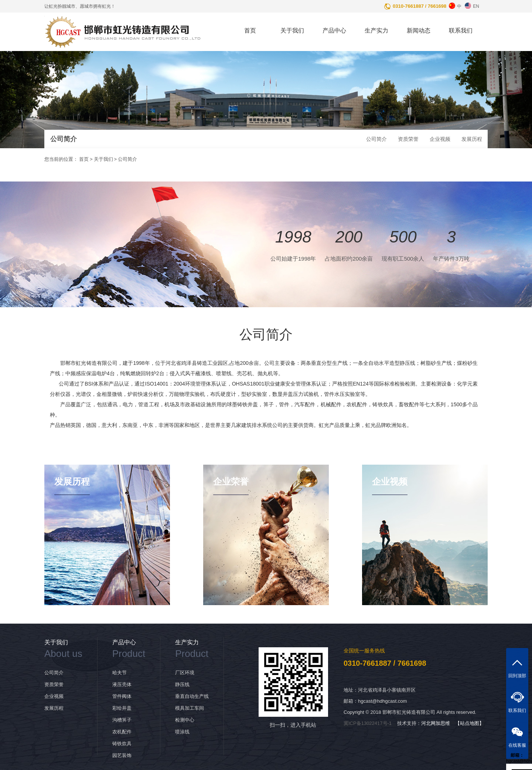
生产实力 (376, 30)
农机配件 (122, 732)
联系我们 (461, 30)
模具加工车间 (190, 708)
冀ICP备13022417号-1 (368, 723)
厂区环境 (185, 673)
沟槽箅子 (122, 720)
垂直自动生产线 (192, 696)
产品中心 (334, 30)
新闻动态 (419, 30)
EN (471, 4)
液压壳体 (122, 684)
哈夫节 (120, 673)
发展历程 (472, 139)
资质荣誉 (408, 139)
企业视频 (440, 139)
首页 (250, 30)
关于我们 (292, 30)
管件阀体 (122, 696)
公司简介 (376, 139)
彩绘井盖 (122, 708)
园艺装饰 (122, 755)
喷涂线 (182, 732)
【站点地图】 (470, 723)
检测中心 (185, 720)
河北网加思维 (436, 723)
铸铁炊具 (122, 744)
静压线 (182, 684)
